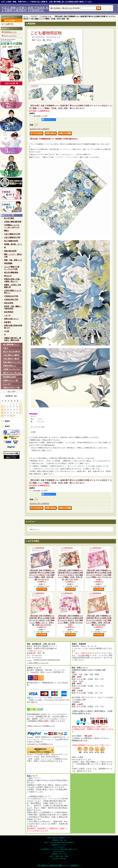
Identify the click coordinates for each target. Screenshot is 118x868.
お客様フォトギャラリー (12, 369)
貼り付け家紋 (9, 218)
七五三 (6, 348)
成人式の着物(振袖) (11, 272)
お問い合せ (68, 8)
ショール (7, 315)
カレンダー (7, 384)
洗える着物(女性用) (11, 241)
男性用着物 (8, 263)
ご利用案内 (57, 8)
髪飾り (7, 231)
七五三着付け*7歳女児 (11, 359)
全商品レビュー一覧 (10, 380)
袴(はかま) (8, 276)
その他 (7, 331)
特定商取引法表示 (10, 377)
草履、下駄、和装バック (13, 260)
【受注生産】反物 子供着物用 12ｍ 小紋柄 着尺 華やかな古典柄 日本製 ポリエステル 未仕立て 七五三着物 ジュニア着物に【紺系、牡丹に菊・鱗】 (42, 575)
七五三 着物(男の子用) (12, 237)
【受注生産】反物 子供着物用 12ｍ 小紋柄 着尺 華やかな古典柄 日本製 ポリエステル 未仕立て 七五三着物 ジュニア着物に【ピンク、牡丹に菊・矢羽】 (42, 620)
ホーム (26, 16)
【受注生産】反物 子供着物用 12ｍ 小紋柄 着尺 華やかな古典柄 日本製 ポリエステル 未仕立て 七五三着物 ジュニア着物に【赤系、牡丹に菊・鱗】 (99, 620)
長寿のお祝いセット (11, 319)
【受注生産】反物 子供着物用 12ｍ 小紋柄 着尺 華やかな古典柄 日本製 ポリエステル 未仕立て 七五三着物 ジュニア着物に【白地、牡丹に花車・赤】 (70, 575)
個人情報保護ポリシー (11, 345)
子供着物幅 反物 (45, 16)
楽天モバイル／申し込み (12, 373)
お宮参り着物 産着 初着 (13, 222)
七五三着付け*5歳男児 (11, 355)
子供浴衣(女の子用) (11, 296)
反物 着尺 (8, 322)
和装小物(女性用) (10, 251)
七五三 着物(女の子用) (12, 234)
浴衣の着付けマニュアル (12, 362)
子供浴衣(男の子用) (11, 300)
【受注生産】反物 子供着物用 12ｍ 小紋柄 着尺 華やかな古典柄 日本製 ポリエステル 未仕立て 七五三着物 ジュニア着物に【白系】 (70, 620)
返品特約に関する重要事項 (40, 129)
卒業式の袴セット (10, 366)
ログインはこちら (10, 36)
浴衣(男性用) (9, 312)
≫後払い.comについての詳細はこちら (41, 726)
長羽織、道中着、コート (13, 244)
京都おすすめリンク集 (11, 388)
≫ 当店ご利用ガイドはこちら (38, 663)
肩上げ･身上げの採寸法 (12, 352)
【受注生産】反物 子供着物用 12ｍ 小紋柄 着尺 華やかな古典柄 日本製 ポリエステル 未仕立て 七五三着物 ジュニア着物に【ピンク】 (99, 575)
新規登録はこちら (10, 32)
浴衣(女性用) (9, 303)
